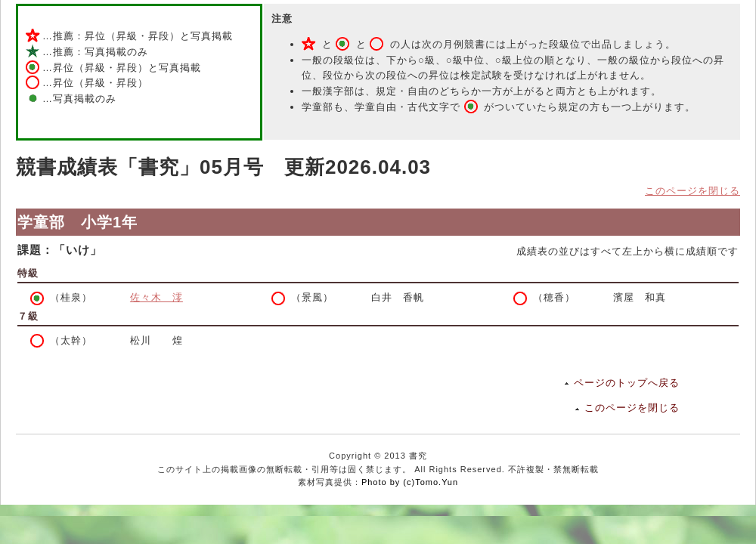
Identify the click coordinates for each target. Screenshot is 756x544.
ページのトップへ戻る (627, 383)
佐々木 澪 (156, 297)
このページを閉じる (692, 191)
